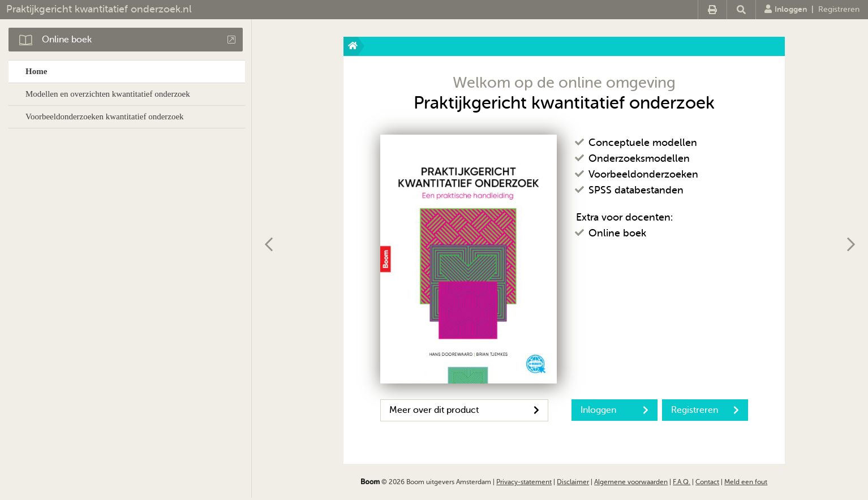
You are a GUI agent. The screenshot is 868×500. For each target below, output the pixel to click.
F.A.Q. (682, 482)
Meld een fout (746, 482)
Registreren (839, 9)
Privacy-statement (524, 482)
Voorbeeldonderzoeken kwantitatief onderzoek (105, 117)
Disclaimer (573, 482)
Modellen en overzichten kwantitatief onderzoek (108, 94)
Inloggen (786, 9)
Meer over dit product (464, 410)
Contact (707, 482)
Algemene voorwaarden (631, 482)
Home (36, 71)
